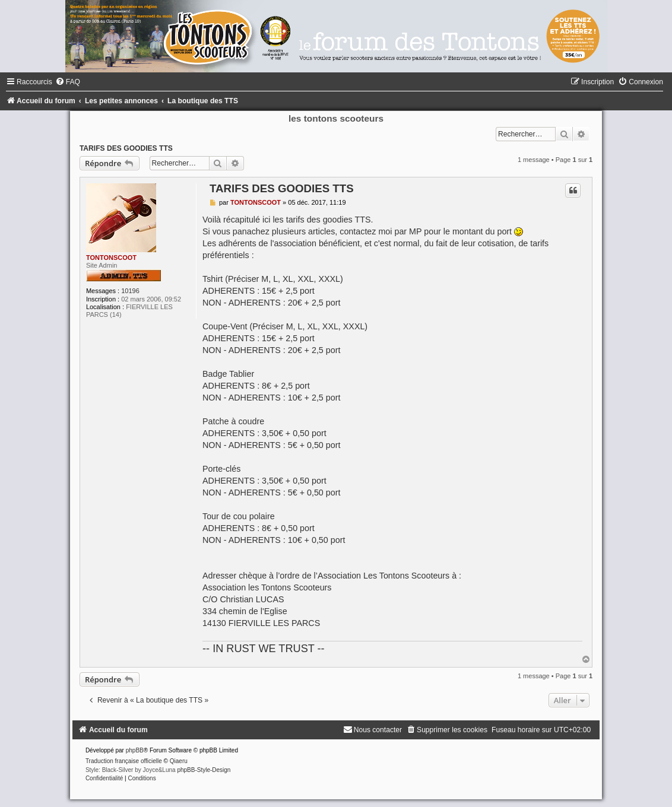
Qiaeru (179, 761)
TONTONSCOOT (111, 258)
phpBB (135, 750)
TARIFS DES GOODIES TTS (126, 148)
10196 (130, 291)
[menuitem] (68, 82)
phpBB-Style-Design (204, 770)
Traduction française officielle (124, 761)
